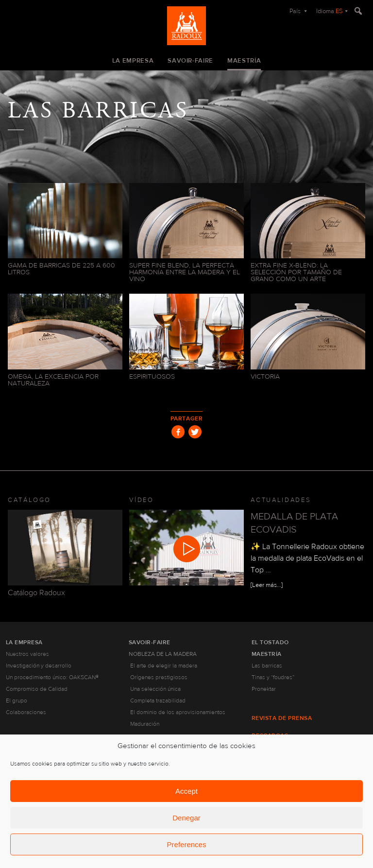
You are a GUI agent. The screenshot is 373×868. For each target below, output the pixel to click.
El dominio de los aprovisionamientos (178, 712)
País (296, 11)
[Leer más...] (267, 585)
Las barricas (267, 666)
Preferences (187, 844)
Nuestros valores (27, 654)
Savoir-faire (190, 61)
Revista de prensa (282, 718)
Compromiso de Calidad (37, 689)
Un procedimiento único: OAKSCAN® (52, 677)
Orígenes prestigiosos (159, 677)
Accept (186, 791)
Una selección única (155, 689)
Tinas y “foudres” (273, 677)
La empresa (133, 61)
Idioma (330, 11)
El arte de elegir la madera (164, 666)
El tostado (270, 642)
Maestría (244, 61)
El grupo (17, 701)
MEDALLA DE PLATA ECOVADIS (294, 523)
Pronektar (264, 689)
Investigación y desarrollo (39, 666)
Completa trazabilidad (158, 701)
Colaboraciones (26, 712)
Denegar (186, 818)
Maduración (145, 724)
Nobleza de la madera (163, 654)
